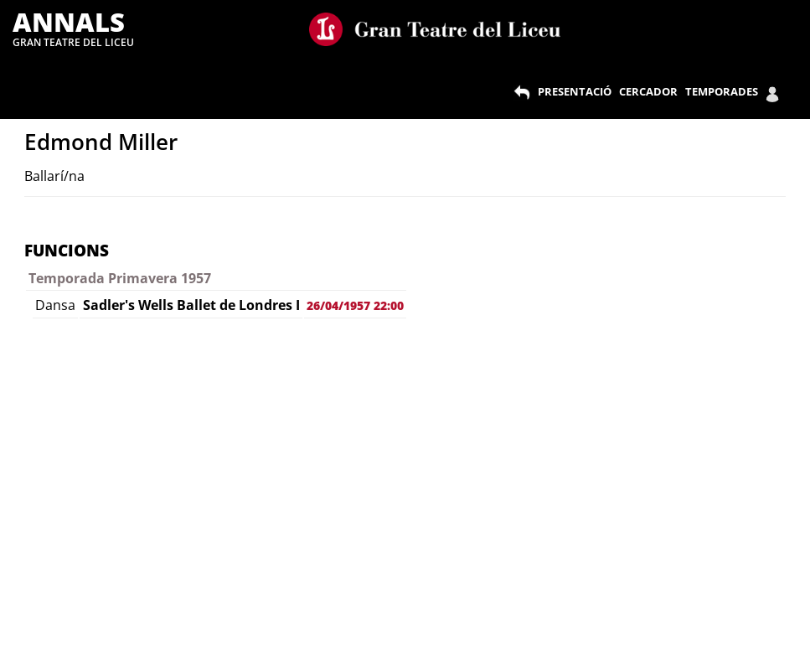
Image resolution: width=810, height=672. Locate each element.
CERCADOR (648, 91)
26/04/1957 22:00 (355, 305)
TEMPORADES (722, 91)
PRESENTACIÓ (575, 91)
